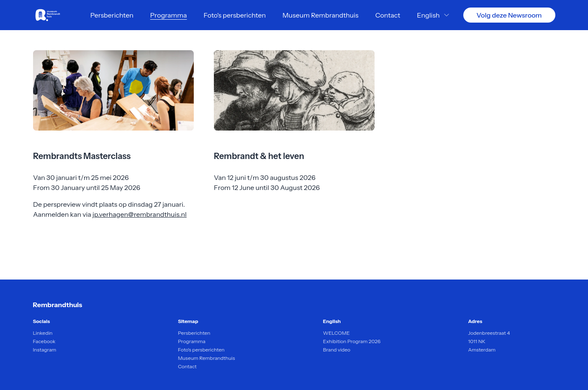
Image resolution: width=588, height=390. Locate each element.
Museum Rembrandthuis (321, 15)
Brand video (337, 350)
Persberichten (112, 15)
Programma (169, 15)
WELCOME (336, 333)
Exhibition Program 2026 (352, 341)
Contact (388, 15)
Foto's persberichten (235, 15)
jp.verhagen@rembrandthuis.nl (140, 214)
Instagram (45, 350)
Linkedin (43, 333)
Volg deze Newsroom (509, 15)
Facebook (44, 341)
